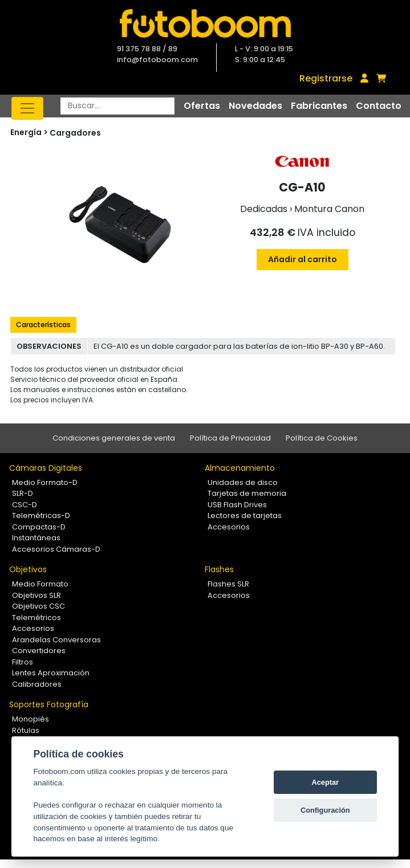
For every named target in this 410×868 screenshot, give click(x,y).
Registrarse (326, 78)
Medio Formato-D (45, 482)
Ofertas (202, 106)
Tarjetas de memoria (247, 493)
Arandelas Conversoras (56, 640)
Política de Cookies (322, 438)
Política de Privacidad (230, 438)
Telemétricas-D (41, 515)
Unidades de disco (243, 482)
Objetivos (28, 569)
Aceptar (325, 782)
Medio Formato (40, 584)
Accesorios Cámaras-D (56, 549)
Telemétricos (36, 618)
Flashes (219, 569)
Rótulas (26, 730)
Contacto (379, 106)
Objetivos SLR (36, 595)
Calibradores (37, 684)
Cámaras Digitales (46, 468)
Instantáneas (36, 538)
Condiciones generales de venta (114, 438)
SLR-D (23, 493)
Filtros (23, 662)
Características (43, 325)
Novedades (255, 106)
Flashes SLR (228, 584)
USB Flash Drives (237, 505)
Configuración (325, 810)
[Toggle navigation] (27, 108)
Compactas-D (39, 527)
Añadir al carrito (303, 259)
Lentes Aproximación (51, 673)
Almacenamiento (240, 468)
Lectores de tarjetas (245, 515)
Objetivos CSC (38, 606)
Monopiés (31, 719)
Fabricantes (319, 106)
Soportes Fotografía (49, 704)
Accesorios (229, 527)
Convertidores (39, 651)
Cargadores (75, 133)
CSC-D (25, 505)
